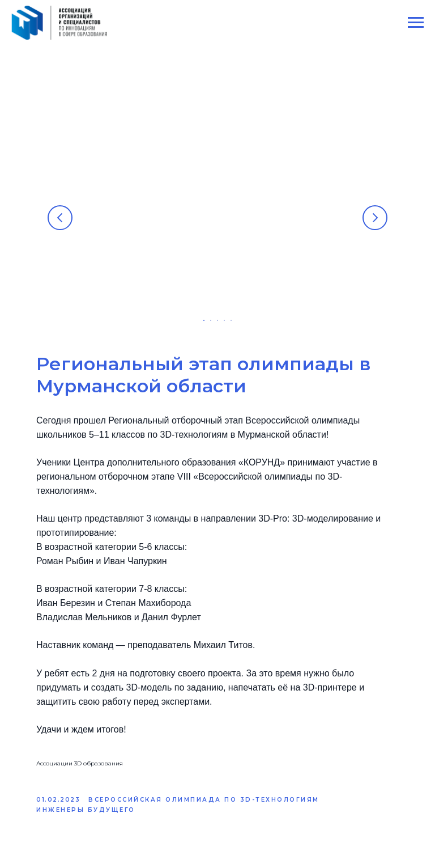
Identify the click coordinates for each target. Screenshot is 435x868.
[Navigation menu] (416, 23)
